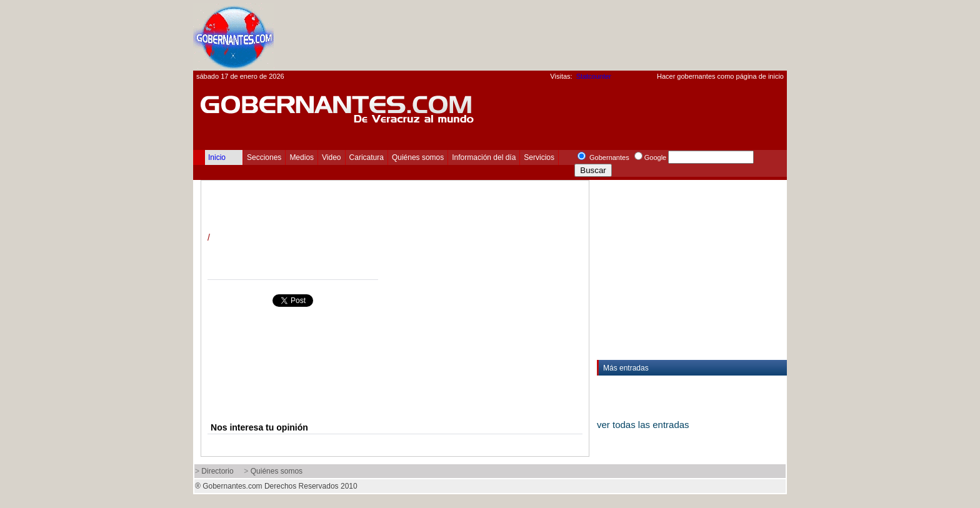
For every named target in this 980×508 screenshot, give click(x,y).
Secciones (264, 157)
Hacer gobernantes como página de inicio (720, 76)
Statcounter (594, 76)
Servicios (539, 157)
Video (331, 157)
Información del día (484, 157)
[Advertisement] (559, 35)
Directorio (217, 471)
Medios (302, 157)
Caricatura (367, 157)
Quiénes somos (418, 157)
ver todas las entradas (643, 425)
